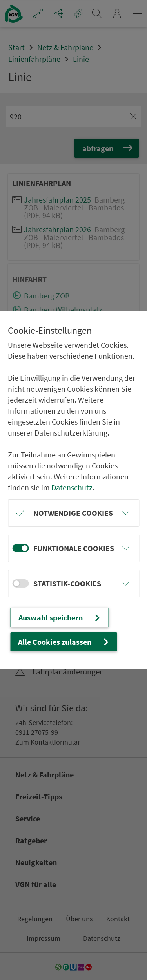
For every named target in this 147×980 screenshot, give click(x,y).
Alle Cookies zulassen (64, 642)
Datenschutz (72, 487)
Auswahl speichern (60, 617)
